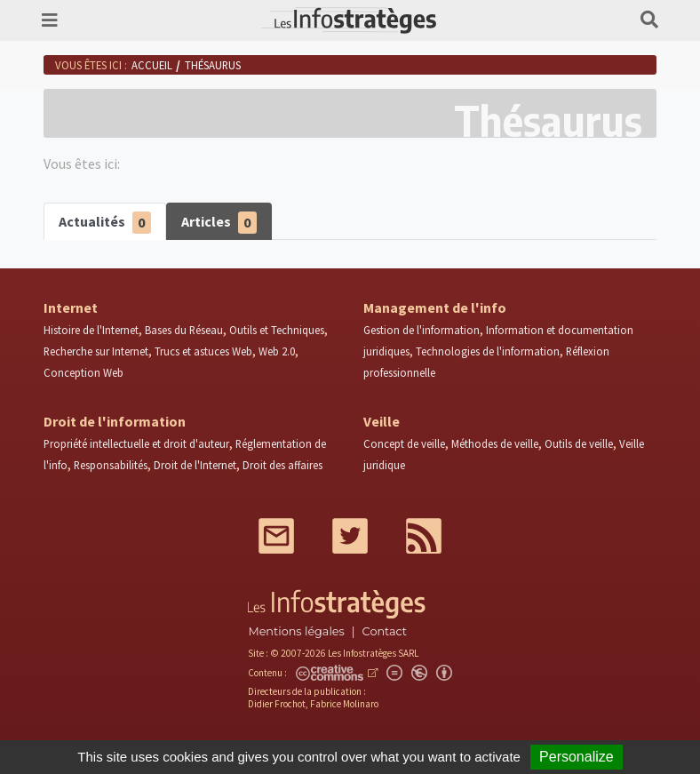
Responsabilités (111, 465)
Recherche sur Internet (96, 351)
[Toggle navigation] (50, 20)
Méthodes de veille (495, 443)
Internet (71, 307)
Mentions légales (296, 631)
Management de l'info (435, 307)
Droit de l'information (115, 421)
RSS (424, 536)
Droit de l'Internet (195, 465)
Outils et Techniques (277, 330)
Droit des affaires (282, 465)
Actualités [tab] (105, 223)
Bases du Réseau (184, 330)
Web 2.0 (277, 351)
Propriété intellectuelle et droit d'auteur (136, 443)
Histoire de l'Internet (91, 330)
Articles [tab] (219, 223)
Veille (382, 421)
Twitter (350, 536)
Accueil (152, 65)
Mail (276, 536)
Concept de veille (404, 443)
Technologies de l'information (488, 351)
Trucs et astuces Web (203, 351)
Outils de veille (579, 443)
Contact (385, 631)
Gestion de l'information (422, 330)
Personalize (577, 757)
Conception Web (84, 372)
